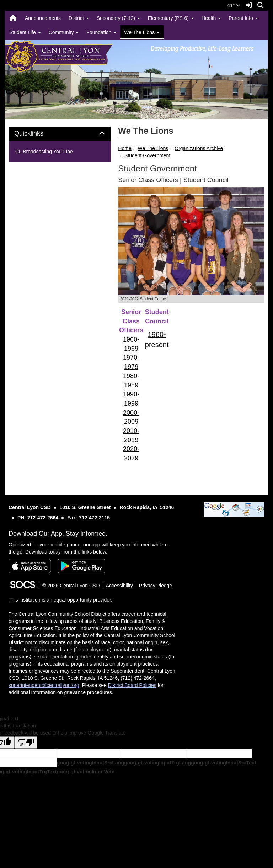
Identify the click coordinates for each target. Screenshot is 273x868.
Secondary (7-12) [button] (118, 18)
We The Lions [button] (142, 32)
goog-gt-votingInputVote (85, 772)
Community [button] (64, 32)
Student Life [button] (25, 32)
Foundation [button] (101, 32)
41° (234, 5)
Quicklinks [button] (37, 134)
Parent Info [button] (243, 18)
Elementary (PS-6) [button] (171, 18)
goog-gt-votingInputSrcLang (90, 763)
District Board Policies (132, 685)
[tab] (60, 134)
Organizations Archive (199, 148)
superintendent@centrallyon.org (44, 685)
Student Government (147, 155)
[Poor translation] (26, 743)
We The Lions (153, 148)
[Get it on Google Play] (81, 566)
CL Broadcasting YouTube (44, 152)
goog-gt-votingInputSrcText (223, 763)
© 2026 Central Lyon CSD (71, 586)
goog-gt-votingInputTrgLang (157, 763)
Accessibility (119, 586)
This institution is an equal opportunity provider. (60, 600)
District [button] (79, 18)
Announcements (43, 18)
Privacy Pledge (156, 586)
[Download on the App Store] (30, 566)
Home (125, 148)
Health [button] (211, 18)
